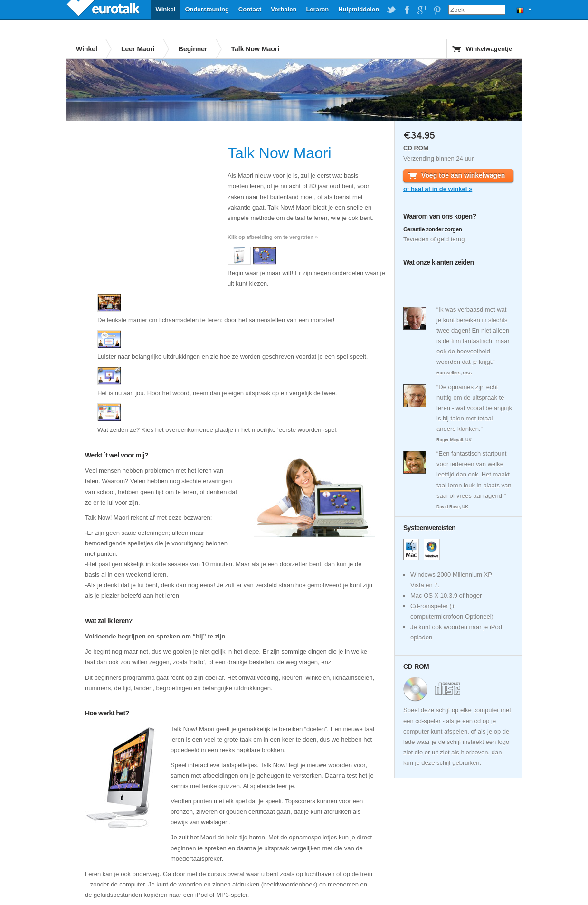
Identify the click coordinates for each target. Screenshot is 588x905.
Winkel (166, 9)
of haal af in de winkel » (438, 189)
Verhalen (284, 9)
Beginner (193, 49)
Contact (250, 9)
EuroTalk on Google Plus (422, 10)
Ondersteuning (207, 9)
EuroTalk (104, 10)
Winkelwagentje (489, 49)
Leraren (317, 9)
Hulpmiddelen (359, 9)
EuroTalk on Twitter (391, 10)
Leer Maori (138, 49)
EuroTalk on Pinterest (437, 10)
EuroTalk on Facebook (407, 10)
